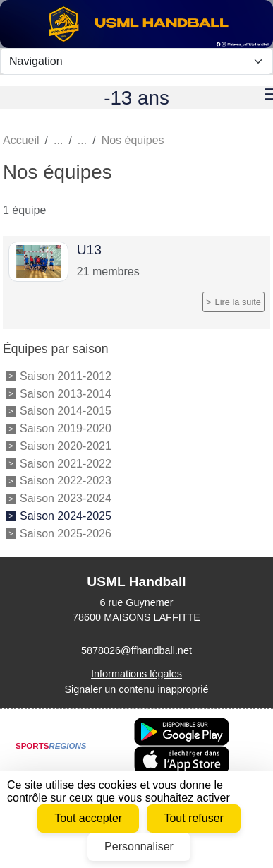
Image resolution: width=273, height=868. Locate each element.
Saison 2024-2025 (66, 516)
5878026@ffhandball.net (136, 650)
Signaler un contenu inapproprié (136, 689)
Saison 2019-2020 (66, 428)
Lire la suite (238, 302)
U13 (89, 250)
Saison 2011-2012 (66, 376)
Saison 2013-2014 (66, 394)
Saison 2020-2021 (66, 446)
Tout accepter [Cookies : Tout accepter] (88, 818)
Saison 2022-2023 (66, 481)
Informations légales (136, 674)
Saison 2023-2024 (66, 498)
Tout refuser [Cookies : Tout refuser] (193, 818)
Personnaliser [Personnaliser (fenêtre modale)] (139, 846)
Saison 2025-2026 (66, 534)
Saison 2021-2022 (66, 464)
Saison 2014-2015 (66, 411)
